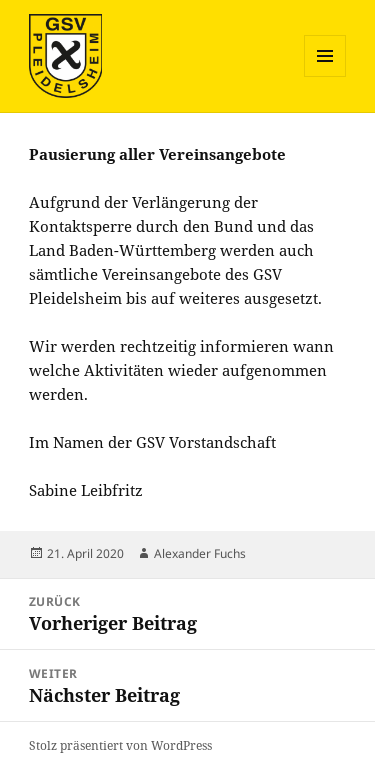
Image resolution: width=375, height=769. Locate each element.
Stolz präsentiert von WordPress (120, 745)
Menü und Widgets (325, 76)
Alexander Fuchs (200, 553)
